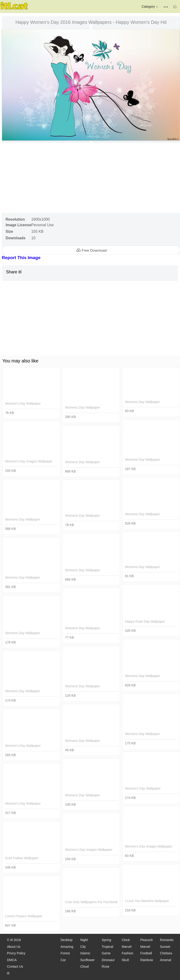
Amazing (67, 947)
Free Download (91, 250)
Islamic (85, 953)
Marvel (127, 947)
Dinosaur (108, 960)
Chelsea (166, 953)
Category (150, 7)
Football (146, 953)
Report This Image (21, 258)
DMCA (12, 960)
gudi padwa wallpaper (22, 858)
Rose (106, 966)
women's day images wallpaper (29, 461)
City (83, 947)
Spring (106, 940)
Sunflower (87, 960)
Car (63, 960)
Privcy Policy (16, 953)
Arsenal (165, 960)
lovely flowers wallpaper (24, 916)
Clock (126, 940)
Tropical (107, 947)
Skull (125, 960)
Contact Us (15, 966)
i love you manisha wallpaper (147, 901)
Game (106, 953)
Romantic (167, 940)
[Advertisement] (90, 178)
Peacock (147, 940)
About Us (14, 947)
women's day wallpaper (23, 403)
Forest (65, 953)
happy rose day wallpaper (145, 621)
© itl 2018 (14, 940)
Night (84, 940)
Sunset (165, 947)
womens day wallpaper (82, 407)
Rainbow (147, 960)
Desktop (66, 940)
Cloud (84, 966)
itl (8, 973)
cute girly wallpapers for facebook (91, 902)
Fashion (128, 953)
